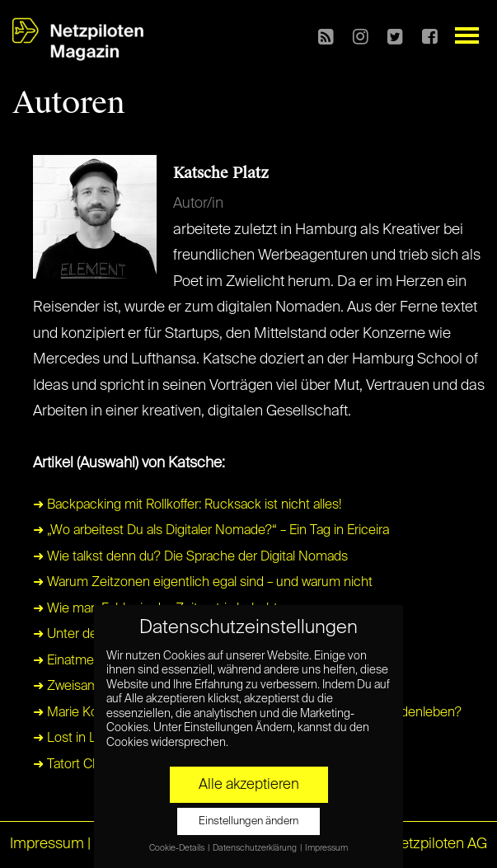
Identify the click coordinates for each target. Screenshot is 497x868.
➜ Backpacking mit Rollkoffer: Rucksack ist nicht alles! (187, 505)
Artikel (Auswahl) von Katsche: (129, 463)
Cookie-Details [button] (178, 848)
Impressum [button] (326, 848)
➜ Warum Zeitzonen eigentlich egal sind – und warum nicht (203, 583)
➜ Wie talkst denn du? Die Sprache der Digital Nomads (190, 557)
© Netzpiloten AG (431, 844)
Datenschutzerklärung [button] (256, 848)
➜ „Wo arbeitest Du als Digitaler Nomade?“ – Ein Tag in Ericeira (211, 531)
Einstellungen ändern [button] (248, 821)
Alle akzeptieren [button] (249, 785)
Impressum (47, 844)
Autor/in (198, 204)
